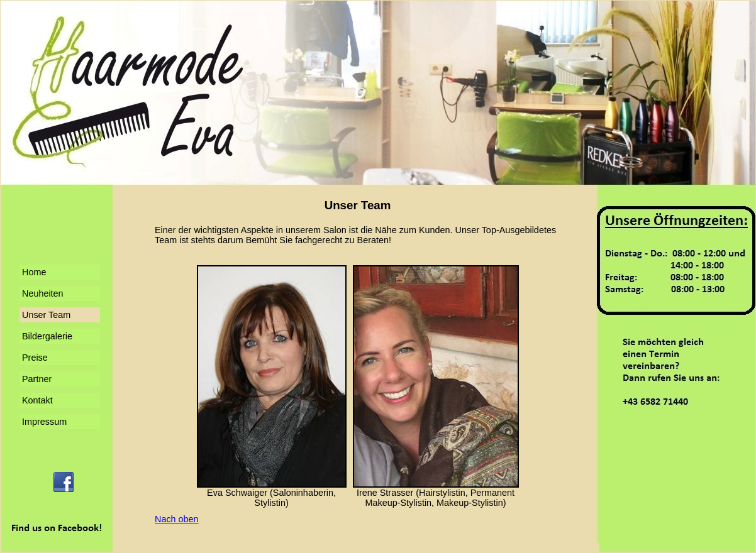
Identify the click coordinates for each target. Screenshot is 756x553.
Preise (35, 358)
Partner (37, 379)
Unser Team (46, 315)
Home (34, 272)
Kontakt (37, 400)
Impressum (44, 422)
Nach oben (177, 519)
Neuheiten (43, 293)
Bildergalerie (47, 336)
